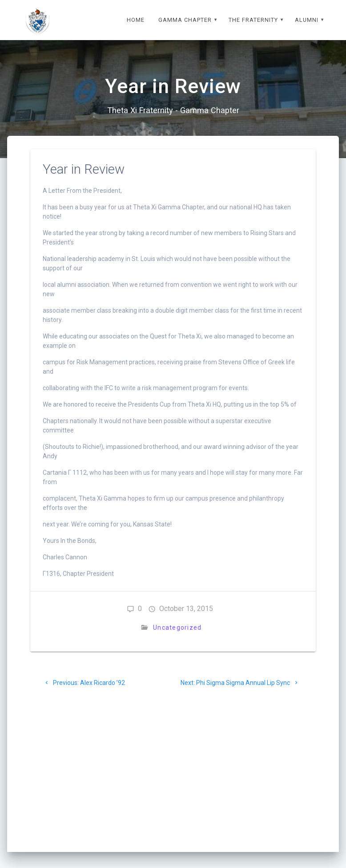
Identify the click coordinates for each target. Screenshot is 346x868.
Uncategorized (177, 628)
